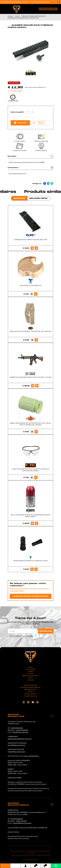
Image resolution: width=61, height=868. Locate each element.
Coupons (31, 680)
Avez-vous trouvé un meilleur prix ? (35, 87)
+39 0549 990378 (17, 819)
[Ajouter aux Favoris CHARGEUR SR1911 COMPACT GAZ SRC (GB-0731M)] (36, 248)
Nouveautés (19, 198)
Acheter (20, 123)
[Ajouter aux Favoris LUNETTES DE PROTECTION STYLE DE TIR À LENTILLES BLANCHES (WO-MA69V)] (36, 477)
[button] (59, 2)
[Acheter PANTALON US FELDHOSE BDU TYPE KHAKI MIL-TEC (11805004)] (32, 340)
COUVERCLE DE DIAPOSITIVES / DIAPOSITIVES (23, 18)
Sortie (31, 678)
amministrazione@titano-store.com (20, 739)
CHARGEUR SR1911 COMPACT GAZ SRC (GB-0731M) (30, 240)
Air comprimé (31, 669)
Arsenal (31, 671)
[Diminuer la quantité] (25, 112)
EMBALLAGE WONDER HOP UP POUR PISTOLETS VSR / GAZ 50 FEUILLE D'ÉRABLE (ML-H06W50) (30, 424)
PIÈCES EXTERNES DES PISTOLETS (34, 16)
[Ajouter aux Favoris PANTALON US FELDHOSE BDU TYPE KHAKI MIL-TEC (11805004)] (36, 340)
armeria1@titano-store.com (22, 823)
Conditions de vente (31, 685)
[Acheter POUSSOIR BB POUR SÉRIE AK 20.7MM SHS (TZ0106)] (32, 569)
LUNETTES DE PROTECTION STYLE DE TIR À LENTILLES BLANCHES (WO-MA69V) (31, 470)
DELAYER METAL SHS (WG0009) (31, 285)
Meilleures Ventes (39, 198)
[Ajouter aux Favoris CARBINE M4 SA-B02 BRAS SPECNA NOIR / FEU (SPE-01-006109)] (37, 386)
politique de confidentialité (24, 636)
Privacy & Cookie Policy (18, 851)
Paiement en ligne (30, 689)
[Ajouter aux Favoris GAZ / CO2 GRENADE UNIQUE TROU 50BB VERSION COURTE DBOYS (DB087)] (36, 523)
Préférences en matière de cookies (39, 851)
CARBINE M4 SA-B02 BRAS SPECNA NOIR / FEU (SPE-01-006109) (31, 377)
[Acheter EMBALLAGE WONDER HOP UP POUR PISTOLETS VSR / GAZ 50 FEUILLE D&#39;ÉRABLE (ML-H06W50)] (32, 432)
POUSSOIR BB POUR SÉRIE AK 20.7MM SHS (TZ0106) (31, 561)
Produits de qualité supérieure (30, 687)
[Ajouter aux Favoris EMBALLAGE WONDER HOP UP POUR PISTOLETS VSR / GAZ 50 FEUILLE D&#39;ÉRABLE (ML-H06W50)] (36, 432)
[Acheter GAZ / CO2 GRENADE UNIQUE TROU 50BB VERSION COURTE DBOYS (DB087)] (32, 523)
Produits (10, 16)
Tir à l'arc (30, 673)
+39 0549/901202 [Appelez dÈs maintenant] (49, 2)
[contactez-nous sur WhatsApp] (56, 866)
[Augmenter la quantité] (33, 112)
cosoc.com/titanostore (31, 756)
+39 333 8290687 (22, 730)
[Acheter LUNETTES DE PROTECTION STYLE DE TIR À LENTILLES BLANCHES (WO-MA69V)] (32, 477)
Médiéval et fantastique (30, 676)
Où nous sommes (30, 694)
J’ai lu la (21, 636)
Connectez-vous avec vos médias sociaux (30, 596)
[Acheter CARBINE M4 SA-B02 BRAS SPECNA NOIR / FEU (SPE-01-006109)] (33, 386)
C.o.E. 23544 (31, 853)
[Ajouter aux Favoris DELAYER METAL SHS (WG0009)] (36, 294)
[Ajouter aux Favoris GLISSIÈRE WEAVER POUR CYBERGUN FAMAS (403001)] (40, 123)
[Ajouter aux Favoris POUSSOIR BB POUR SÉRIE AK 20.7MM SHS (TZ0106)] (36, 569)
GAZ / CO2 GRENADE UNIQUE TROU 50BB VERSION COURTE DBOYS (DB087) (30, 516)
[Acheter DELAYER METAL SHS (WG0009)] (32, 294)
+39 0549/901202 (17, 728)
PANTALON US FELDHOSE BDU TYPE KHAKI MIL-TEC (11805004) (31, 331)
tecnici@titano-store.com (16, 745)
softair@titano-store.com (23, 2)
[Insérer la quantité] (29, 112)
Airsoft (17, 16)
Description (31, 156)
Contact (30, 692)
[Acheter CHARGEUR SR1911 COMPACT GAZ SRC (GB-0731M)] (32, 248)
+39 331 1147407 (21, 821)
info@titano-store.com (21, 732)
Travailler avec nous (31, 696)
